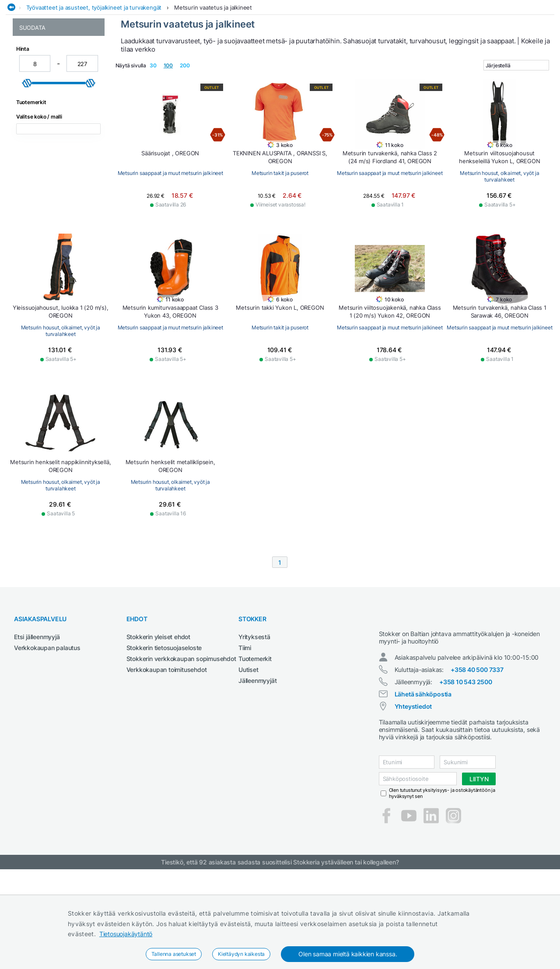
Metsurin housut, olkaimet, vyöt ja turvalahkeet (55, 115)
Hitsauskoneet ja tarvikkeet (121, 54)
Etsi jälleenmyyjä (37, 729)
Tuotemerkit (255, 750)
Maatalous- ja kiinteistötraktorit (220, 54)
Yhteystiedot (413, 806)
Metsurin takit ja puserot (52, 145)
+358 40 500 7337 (477, 769)
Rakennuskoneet (363, 54)
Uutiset (248, 761)
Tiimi (245, 740)
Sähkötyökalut (417, 54)
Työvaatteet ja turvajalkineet (491, 54)
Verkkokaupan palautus (47, 740)
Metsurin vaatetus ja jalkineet (213, 71)
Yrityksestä (254, 729)
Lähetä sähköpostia (423, 794)
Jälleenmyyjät (257, 772)
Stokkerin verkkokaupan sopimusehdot (181, 750)
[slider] (27, 228)
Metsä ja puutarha (304, 54)
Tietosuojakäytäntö (126, 934)
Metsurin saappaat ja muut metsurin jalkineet (56, 132)
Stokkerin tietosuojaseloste (164, 740)
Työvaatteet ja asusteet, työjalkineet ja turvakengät (94, 71)
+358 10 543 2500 (466, 782)
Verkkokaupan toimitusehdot (167, 761)
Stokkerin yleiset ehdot (158, 729)
